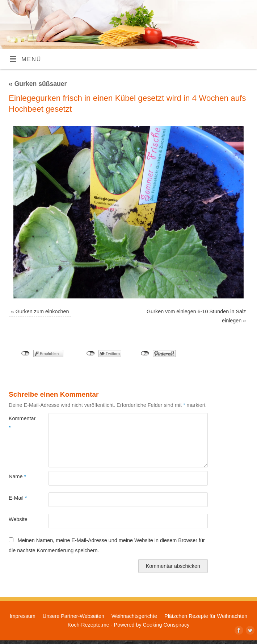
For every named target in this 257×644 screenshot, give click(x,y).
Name (17, 476)
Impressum (23, 616)
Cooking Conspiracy (166, 625)
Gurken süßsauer (38, 84)
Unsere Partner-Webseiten (73, 616)
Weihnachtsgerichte (134, 616)
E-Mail (18, 498)
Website (18, 519)
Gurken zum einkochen (42, 311)
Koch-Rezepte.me (89, 625)
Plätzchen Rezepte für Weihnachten (206, 616)
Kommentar (19, 423)
